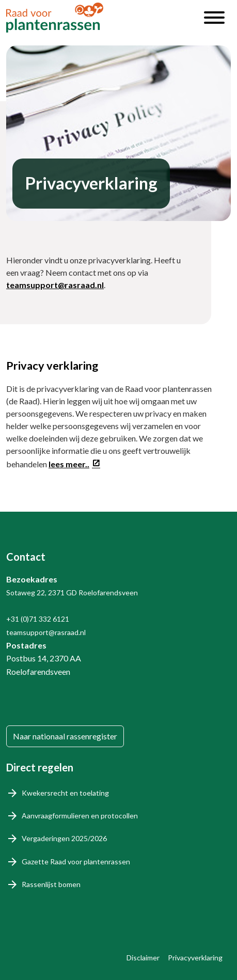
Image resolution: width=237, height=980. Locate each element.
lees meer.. (69, 464)
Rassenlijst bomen (51, 884)
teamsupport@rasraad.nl (55, 285)
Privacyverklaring (195, 958)
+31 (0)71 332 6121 (38, 619)
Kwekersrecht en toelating (65, 793)
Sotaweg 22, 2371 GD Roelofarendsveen (72, 592)
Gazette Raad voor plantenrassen (76, 862)
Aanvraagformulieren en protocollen (80, 816)
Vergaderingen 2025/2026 (64, 838)
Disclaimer (143, 958)
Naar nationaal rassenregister (65, 736)
